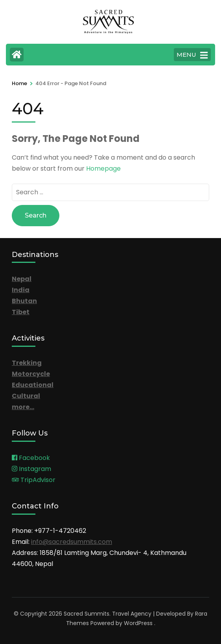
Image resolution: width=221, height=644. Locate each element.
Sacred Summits (87, 614)
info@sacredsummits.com (72, 542)
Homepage (103, 168)
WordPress (138, 623)
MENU (192, 55)
